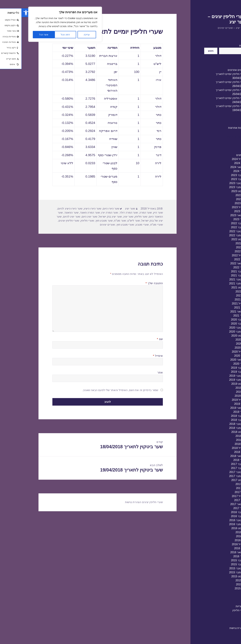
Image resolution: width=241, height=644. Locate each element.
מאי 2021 (219, 300)
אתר (138, 373)
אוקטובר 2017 (216, 472)
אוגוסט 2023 (217, 191)
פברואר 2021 (216, 312)
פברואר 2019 (216, 408)
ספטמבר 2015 (216, 572)
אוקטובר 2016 (216, 520)
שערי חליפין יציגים (47, 221)
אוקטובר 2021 (216, 279)
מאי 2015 (219, 588)
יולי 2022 (219, 243)
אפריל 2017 (217, 496)
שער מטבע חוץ (83, 221)
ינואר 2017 (218, 508)
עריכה (65, 35)
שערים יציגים (86, 225)
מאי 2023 (219, 203)
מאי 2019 (219, 396)
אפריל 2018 (217, 448)
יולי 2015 (219, 580)
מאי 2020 (219, 348)
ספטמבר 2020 (216, 332)
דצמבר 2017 (217, 464)
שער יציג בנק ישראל (89, 217)
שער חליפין (119, 217)
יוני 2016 (219, 536)
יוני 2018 (219, 440)
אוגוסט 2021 (217, 287)
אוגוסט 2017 (217, 480)
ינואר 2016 (218, 556)
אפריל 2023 (217, 207)
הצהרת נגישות (216, 628)
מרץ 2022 (218, 259)
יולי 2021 (219, 291)
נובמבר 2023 (217, 179)
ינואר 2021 (218, 316)
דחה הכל (44, 35)
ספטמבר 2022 (216, 235)
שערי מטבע (120, 225)
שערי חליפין (217, 610)
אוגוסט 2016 (217, 528)
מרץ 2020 (218, 356)
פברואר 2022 (216, 263)
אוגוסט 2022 (217, 239)
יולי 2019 (219, 388)
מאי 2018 (219, 444)
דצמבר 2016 (217, 512)
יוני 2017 (219, 488)
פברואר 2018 (216, 456)
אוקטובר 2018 (216, 424)
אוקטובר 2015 (216, 568)
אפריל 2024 (217, 159)
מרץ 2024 (218, 163)
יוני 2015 (219, 584)
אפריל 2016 (217, 544)
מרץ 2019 (218, 404)
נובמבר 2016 (217, 516)
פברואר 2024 (216, 167)
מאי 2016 (219, 540)
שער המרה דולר (107, 213)
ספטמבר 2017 (216, 476)
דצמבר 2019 (217, 368)
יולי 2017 (219, 484)
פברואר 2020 (216, 360)
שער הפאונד (50, 213)
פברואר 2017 (216, 504)
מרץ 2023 (218, 211)
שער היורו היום (89, 209)
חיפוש (221, 46)
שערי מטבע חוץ (104, 225)
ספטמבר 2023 (216, 187)
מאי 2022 (219, 251)
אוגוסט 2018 (217, 432)
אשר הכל (22, 35)
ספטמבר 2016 (216, 524)
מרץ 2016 (218, 548)
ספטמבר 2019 (216, 380)
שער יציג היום (68, 217)
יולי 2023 (219, 195)
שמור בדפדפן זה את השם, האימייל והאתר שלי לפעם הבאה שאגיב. (98, 390)
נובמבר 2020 (217, 324)
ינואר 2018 (218, 460)
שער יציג (108, 209)
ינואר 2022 (218, 267)
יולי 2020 (219, 340)
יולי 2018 (219, 436)
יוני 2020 (219, 344)
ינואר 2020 (218, 364)
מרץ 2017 (218, 500)
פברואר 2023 (216, 215)
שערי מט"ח (135, 225)
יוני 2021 (219, 296)
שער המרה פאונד (68, 213)
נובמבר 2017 (217, 468)
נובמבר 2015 (217, 564)
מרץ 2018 (218, 452)
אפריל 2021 (217, 304)
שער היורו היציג (71, 209)
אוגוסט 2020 (217, 336)
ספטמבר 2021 (216, 283)
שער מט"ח (98, 221)
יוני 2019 (219, 392)
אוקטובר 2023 (216, 183)
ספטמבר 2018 (216, 428)
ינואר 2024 (218, 171)
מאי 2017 (219, 492)
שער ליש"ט (112, 221)
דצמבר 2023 (217, 175)
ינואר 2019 (218, 412)
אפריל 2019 (217, 400)
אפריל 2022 (217, 255)
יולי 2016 (219, 532)
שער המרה (124, 213)
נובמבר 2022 (217, 227)
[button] (4, 13)
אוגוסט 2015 (217, 576)
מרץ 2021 (218, 308)
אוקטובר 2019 (216, 376)
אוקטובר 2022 (216, 231)
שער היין (136, 213)
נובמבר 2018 (217, 420)
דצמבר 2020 (217, 320)
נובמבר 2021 (217, 275)
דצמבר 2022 (217, 223)
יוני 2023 (219, 199)
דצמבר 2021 (217, 271)
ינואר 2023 (218, 219)
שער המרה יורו (88, 213)
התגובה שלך (133, 283)
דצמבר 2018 (217, 416)
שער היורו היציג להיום (48, 209)
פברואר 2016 (216, 552)
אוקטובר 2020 (216, 328)
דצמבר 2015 (217, 560)
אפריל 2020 (217, 352)
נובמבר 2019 (217, 372)
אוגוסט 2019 (217, 384)
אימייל (136, 356)
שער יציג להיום (50, 217)
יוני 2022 (219, 247)
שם (138, 339)
